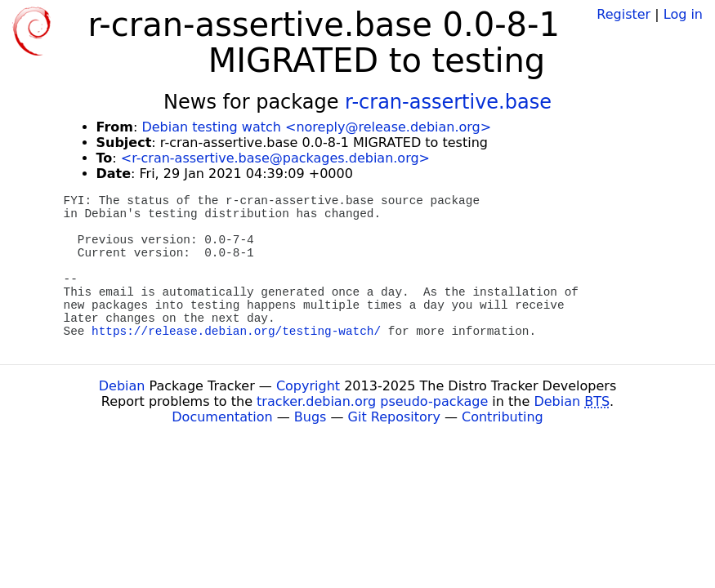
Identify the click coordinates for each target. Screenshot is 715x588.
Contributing (503, 417)
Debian (122, 386)
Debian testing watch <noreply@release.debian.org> (316, 127)
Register (623, 14)
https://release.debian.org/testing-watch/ (236, 332)
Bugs (311, 417)
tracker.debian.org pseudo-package (372, 401)
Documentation (222, 417)
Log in (683, 14)
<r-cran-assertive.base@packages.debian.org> (275, 158)
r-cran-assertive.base (448, 102)
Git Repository (394, 417)
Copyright (308, 386)
